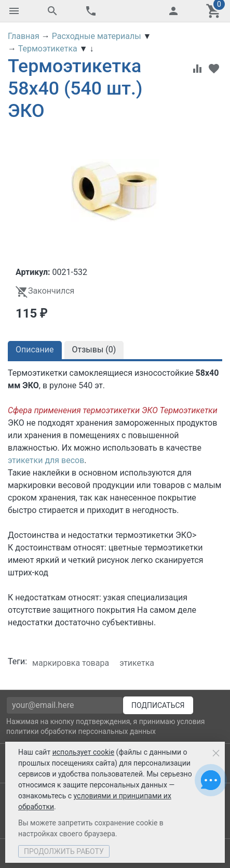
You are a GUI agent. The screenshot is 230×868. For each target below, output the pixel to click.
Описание (35, 350)
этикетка (137, 663)
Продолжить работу (64, 851)
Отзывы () (94, 350)
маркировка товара (71, 663)
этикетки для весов (46, 460)
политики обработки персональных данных (81, 731)
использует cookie (83, 752)
